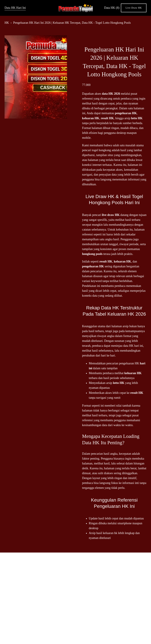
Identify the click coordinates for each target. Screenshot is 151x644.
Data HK (112, 8)
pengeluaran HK (129, 363)
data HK (128, 346)
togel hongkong (101, 150)
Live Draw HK (134, 8)
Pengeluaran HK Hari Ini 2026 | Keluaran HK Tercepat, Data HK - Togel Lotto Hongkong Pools (72, 23)
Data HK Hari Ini (15, 8)
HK (7, 23)
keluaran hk (110, 533)
